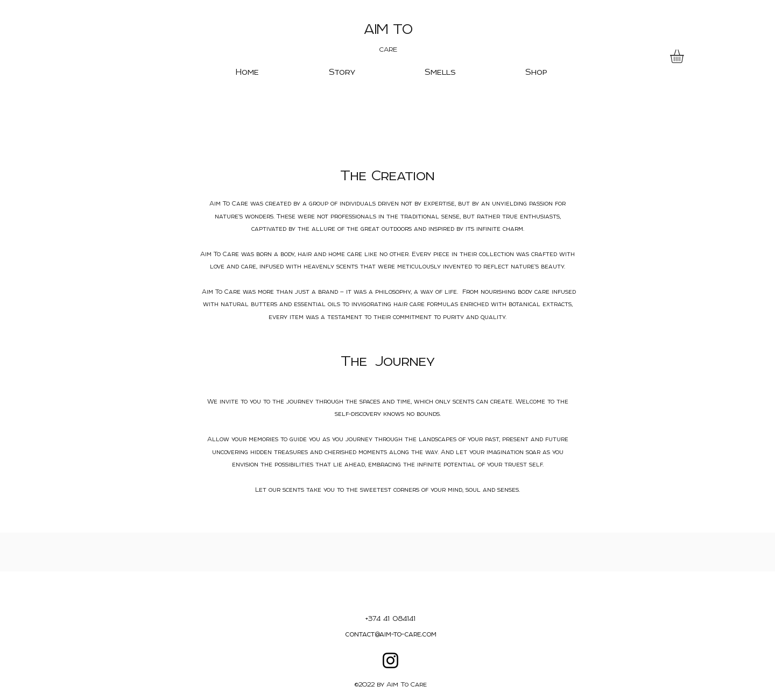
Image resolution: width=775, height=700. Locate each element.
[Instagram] (390, 660)
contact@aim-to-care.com (391, 634)
